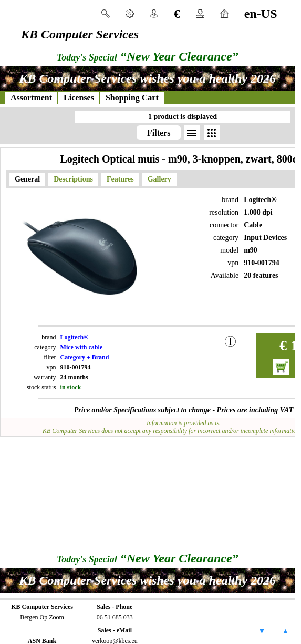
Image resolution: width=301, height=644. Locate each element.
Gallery (159, 179)
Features (120, 179)
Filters (159, 133)
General (27, 179)
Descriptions (73, 179)
